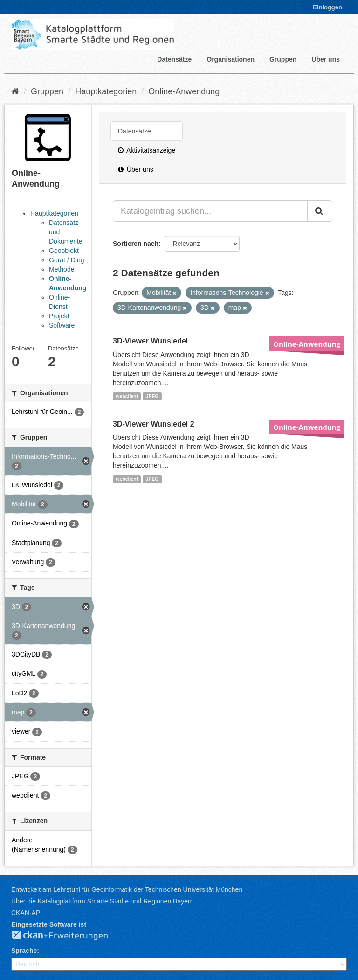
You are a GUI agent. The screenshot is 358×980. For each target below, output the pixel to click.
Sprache (24, 951)
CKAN (67, 936)
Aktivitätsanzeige (147, 150)
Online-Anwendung (184, 91)
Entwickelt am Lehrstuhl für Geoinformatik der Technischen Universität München (127, 889)
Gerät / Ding (66, 260)
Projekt (59, 316)
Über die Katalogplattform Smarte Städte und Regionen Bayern (102, 901)
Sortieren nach (136, 244)
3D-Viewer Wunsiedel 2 (154, 424)
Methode (62, 269)
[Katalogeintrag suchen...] (210, 211)
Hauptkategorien (106, 91)
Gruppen (283, 59)
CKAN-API (27, 913)
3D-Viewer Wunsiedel (150, 341)
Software (62, 325)
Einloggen (327, 7)
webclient (127, 396)
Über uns (326, 59)
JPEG (152, 396)
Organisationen (231, 59)
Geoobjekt (64, 251)
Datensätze (174, 59)
